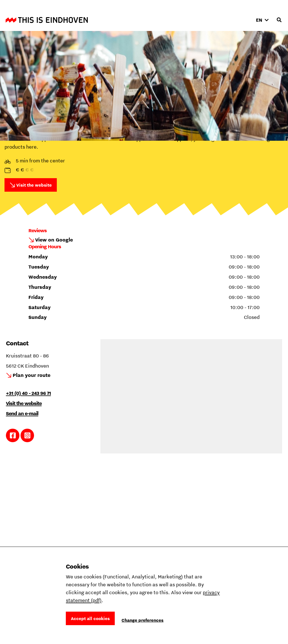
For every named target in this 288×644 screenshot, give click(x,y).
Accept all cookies (90, 618)
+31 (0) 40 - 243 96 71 (28, 393)
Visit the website (34, 185)
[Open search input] (279, 20)
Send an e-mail (22, 413)
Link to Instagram (27, 435)
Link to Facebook (13, 435)
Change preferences (142, 620)
